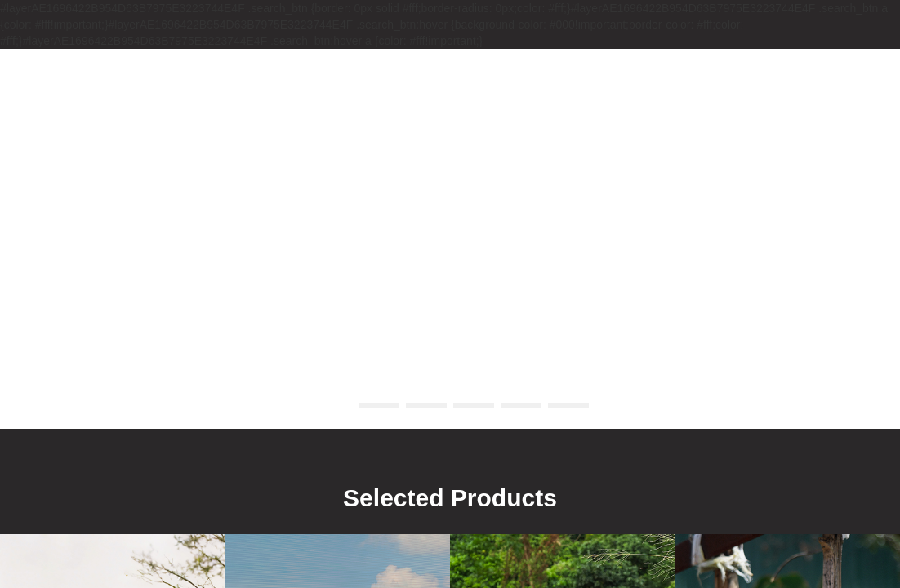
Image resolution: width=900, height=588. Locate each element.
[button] (332, 406)
